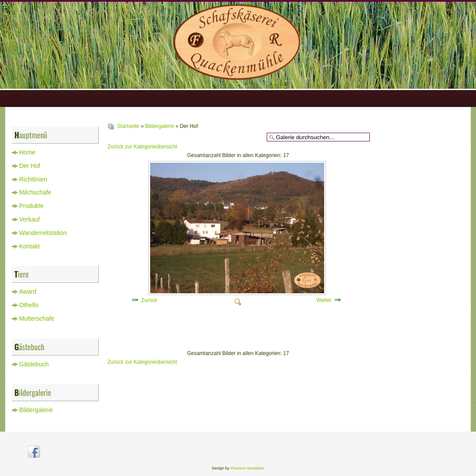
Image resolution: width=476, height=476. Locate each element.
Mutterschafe (37, 318)
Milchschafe (35, 192)
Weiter (324, 300)
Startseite (128, 126)
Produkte (31, 206)
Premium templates (248, 468)
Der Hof (30, 166)
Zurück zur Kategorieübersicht (142, 147)
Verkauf (29, 219)
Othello (29, 305)
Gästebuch (34, 364)
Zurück (149, 300)
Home (27, 152)
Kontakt (29, 246)
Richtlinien (33, 179)
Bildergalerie (36, 410)
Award (28, 292)
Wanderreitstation (43, 233)
